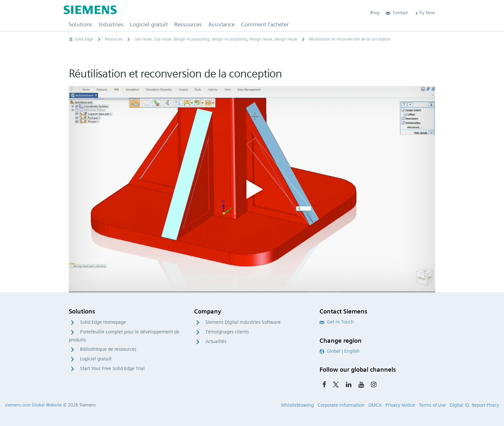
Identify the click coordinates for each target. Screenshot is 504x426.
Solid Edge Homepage (103, 322)
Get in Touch (337, 322)
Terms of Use (432, 405)
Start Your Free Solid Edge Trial (112, 368)
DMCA (375, 405)
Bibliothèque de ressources (108, 349)
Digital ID (459, 405)
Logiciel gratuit (96, 359)
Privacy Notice (400, 405)
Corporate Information (341, 405)
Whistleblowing (297, 405)
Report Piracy (486, 405)
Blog (375, 13)
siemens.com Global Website (33, 405)
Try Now (425, 13)
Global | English (340, 351)
